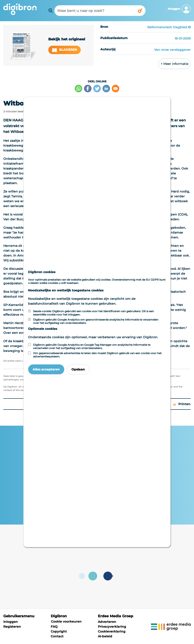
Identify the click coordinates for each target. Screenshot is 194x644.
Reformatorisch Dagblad (167, 27)
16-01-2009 (183, 38)
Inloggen (11, 622)
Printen (182, 404)
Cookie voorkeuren (66, 621)
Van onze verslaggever (172, 50)
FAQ (54, 627)
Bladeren (65, 50)
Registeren (12, 627)
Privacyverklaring (112, 627)
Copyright (59, 631)
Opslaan (78, 369)
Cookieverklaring (112, 631)
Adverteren (107, 622)
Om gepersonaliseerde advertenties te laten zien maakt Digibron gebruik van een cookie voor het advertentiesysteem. (97, 355)
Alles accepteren (46, 369)
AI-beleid (105, 636)
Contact (57, 636)
